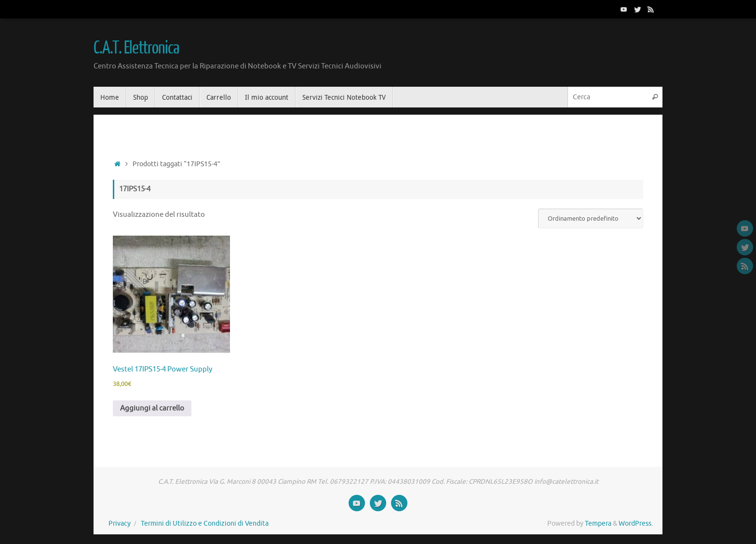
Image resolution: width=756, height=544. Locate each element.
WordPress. (636, 524)
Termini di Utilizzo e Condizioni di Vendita (205, 524)
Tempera (598, 524)
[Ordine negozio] (591, 219)
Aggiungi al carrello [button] (152, 408)
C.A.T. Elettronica (136, 48)
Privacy (120, 524)
